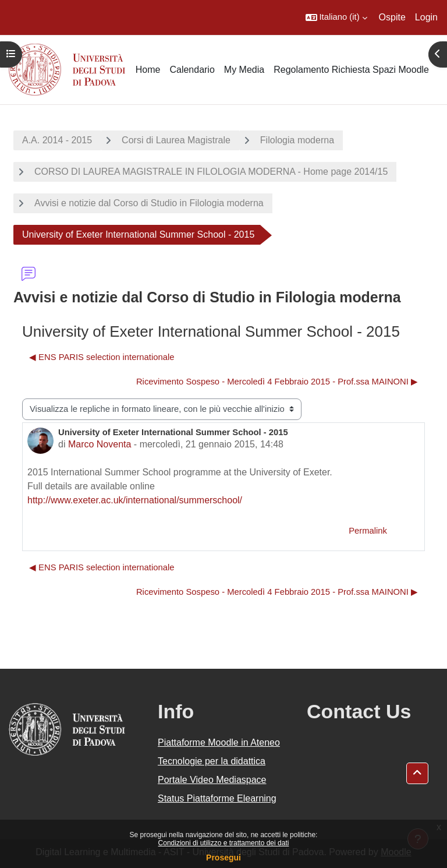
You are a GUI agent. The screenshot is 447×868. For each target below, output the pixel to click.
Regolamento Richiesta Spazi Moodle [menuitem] (351, 70)
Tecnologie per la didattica (212, 761)
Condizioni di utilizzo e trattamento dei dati (224, 843)
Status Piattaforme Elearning (217, 798)
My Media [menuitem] (244, 70)
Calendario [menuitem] (192, 70)
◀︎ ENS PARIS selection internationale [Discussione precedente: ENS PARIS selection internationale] (102, 357)
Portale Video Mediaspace (212, 780)
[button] (336, 17)
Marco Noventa (100, 444)
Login (426, 17)
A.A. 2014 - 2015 (57, 140)
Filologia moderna (297, 140)
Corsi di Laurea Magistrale (176, 140)
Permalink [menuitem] (368, 531)
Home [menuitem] (148, 70)
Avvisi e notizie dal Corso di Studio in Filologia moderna (149, 203)
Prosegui (223, 858)
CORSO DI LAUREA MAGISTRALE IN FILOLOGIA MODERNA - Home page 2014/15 (211, 172)
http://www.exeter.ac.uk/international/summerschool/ (135, 500)
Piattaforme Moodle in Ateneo (219, 742)
